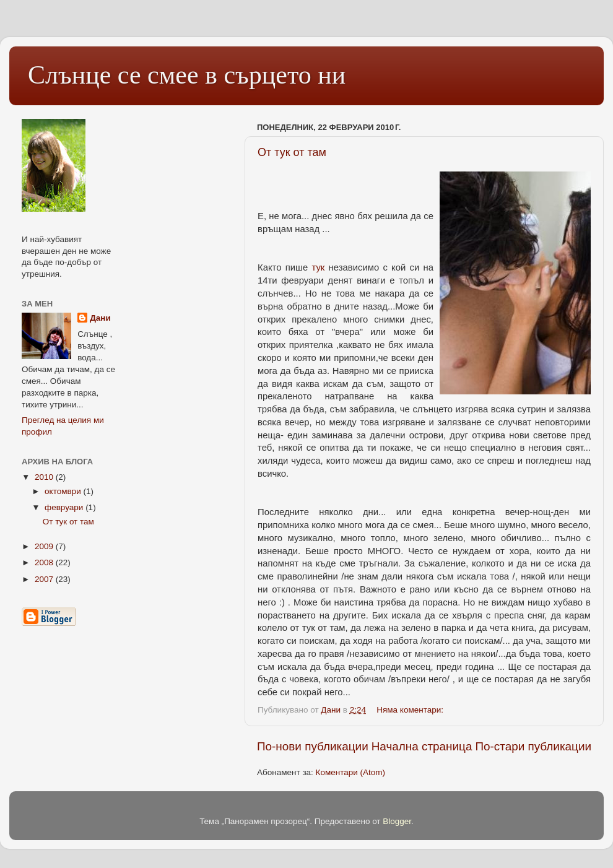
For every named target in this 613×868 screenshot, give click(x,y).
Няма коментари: (411, 710)
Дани (100, 318)
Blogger (397, 821)
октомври (64, 491)
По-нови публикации (313, 746)
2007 (45, 579)
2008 (45, 562)
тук (318, 267)
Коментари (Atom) (350, 772)
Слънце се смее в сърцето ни (187, 75)
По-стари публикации (533, 746)
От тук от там (292, 152)
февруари (65, 507)
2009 (45, 546)
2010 (45, 477)
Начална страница (422, 746)
